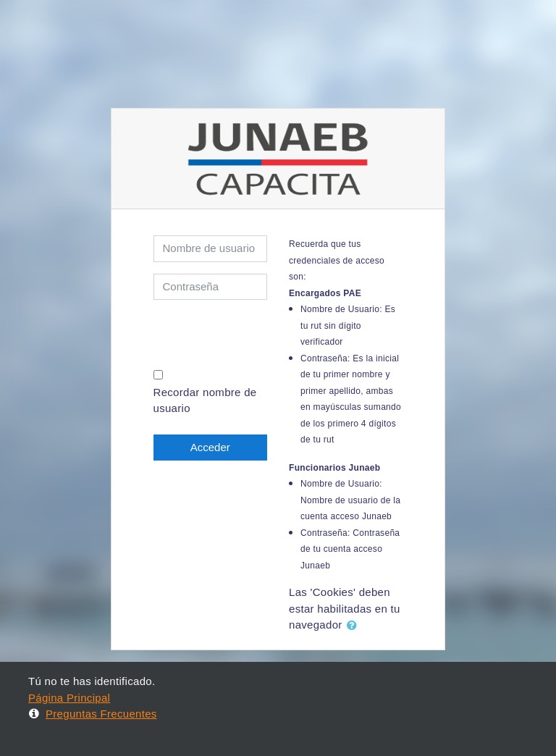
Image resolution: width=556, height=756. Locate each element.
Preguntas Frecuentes (93, 714)
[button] (355, 626)
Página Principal (69, 698)
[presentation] (238, 333)
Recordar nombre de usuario (205, 400)
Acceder (210, 447)
